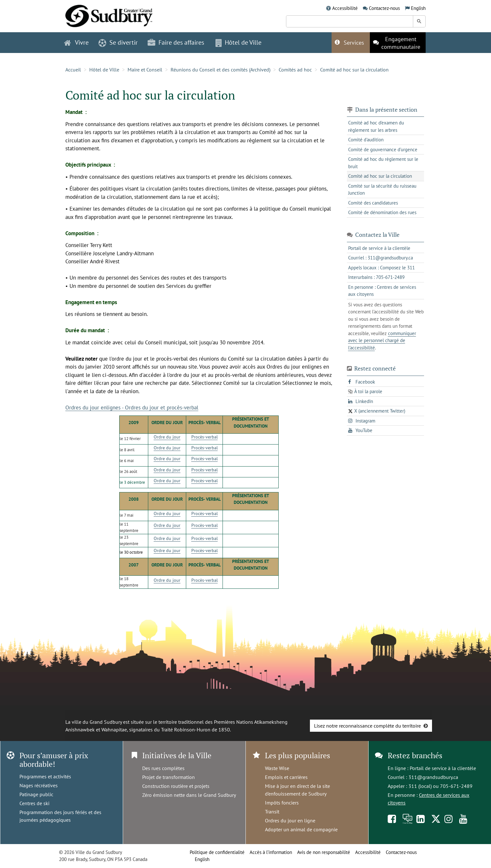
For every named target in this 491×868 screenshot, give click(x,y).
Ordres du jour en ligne (290, 820)
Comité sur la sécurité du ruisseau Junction (382, 190)
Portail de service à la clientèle (443, 768)
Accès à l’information (271, 852)
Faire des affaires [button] (176, 42)
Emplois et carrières (286, 777)
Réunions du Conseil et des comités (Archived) (220, 70)
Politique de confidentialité (217, 852)
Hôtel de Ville (104, 70)
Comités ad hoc (295, 70)
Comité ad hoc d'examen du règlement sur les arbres (376, 126)
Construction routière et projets (176, 786)
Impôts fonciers (282, 803)
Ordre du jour (167, 437)
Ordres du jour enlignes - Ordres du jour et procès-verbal (132, 408)
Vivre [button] (76, 42)
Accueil (73, 70)
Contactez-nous (384, 8)
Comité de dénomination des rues (382, 212)
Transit (272, 812)
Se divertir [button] (118, 42)
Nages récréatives (39, 785)
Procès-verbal (205, 437)
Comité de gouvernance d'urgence (383, 150)
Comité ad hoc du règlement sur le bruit (383, 163)
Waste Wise (277, 768)
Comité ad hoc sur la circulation (354, 70)
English (418, 8)
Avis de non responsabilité (324, 852)
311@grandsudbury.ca (433, 777)
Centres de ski (34, 803)
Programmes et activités (45, 776)
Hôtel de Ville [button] (238, 42)
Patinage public (36, 794)
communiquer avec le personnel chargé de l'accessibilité (382, 340)
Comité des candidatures (373, 203)
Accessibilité (345, 8)
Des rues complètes (163, 768)
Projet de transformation (169, 777)
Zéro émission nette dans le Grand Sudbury (189, 795)
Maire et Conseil (145, 70)
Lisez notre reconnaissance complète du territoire (367, 726)
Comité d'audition (366, 140)
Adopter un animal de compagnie (301, 829)
